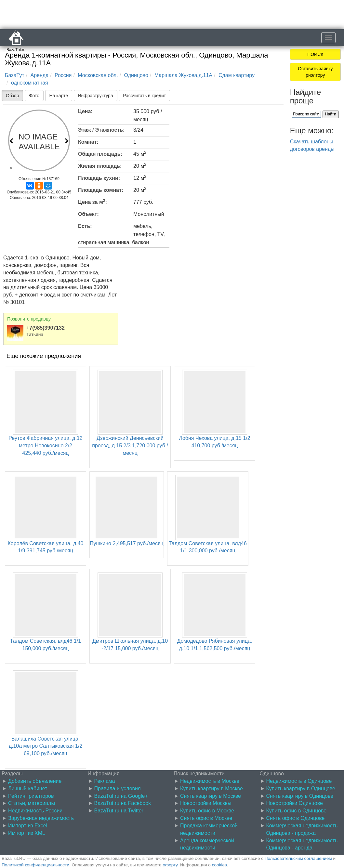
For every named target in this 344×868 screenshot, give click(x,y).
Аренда (40, 75)
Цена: (85, 111)
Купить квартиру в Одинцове (301, 789)
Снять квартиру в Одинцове (300, 796)
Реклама (105, 781)
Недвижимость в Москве (210, 781)
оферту (170, 865)
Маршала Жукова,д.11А (183, 75)
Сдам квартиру (237, 75)
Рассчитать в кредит (144, 96)
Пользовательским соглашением (298, 858)
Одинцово (136, 75)
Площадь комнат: (101, 190)
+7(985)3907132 (46, 328)
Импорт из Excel (28, 826)
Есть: (85, 226)
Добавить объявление (35, 781)
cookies (219, 865)
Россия (63, 75)
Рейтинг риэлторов (31, 796)
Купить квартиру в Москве (212, 789)
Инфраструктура (96, 96)
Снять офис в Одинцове (296, 818)
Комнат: (88, 142)
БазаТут (15, 75)
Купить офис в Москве (207, 811)
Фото (34, 96)
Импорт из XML (27, 833)
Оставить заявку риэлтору (315, 72)
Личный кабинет (28, 789)
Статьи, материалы (32, 803)
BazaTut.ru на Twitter (119, 811)
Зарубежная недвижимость (41, 818)
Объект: (88, 214)
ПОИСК (315, 54)
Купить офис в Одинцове (297, 811)
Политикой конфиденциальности (35, 865)
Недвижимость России (35, 811)
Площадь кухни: (99, 178)
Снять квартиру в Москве (211, 796)
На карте (59, 96)
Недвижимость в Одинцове (299, 781)
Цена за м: (93, 202)
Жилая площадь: (100, 166)
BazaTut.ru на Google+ (121, 796)
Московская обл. (98, 75)
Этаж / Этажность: (101, 130)
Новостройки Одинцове (295, 803)
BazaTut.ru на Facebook (123, 803)
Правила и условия (118, 789)
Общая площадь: (100, 154)
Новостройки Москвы (206, 803)
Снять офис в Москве (206, 818)
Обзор (12, 96)
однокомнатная (30, 83)
